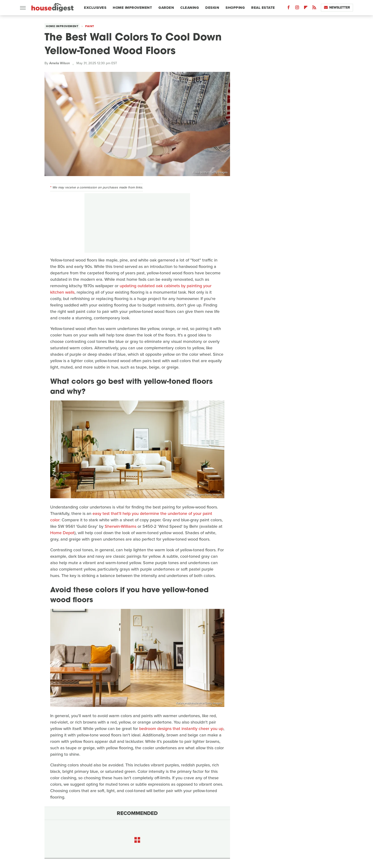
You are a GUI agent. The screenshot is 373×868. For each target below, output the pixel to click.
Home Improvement (132, 8)
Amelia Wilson (60, 63)
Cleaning (190, 8)
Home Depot (62, 533)
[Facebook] (289, 8)
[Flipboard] (306, 8)
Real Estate (263, 8)
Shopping (235, 8)
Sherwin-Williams (120, 526)
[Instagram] (297, 8)
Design (212, 8)
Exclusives (95, 8)
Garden (166, 8)
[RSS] (314, 8)
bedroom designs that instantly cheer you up (181, 729)
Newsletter (337, 7)
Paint (90, 26)
